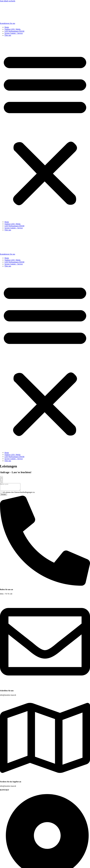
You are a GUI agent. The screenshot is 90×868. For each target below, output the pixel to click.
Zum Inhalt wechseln (8, 1)
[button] (45, 129)
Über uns (8, 35)
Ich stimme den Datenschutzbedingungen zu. (19, 494)
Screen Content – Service (14, 33)
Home (7, 27)
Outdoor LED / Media (12, 29)
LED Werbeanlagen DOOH (14, 31)
